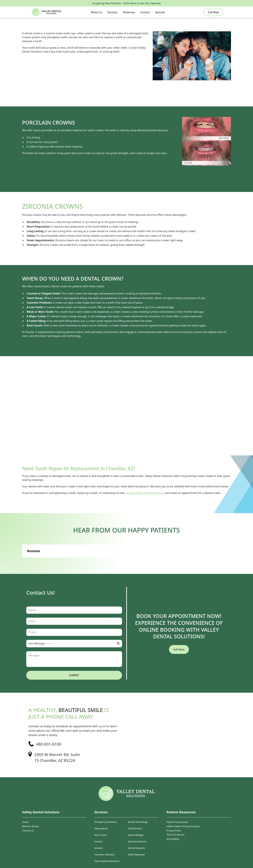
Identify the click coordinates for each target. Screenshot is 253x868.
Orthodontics (135, 829)
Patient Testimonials (177, 822)
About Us (96, 12)
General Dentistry (137, 842)
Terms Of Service (176, 835)
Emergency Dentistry (105, 822)
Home (25, 822)
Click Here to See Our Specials (142, 3)
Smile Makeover (136, 855)
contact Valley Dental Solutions (145, 493)
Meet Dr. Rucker (31, 826)
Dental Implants (136, 848)
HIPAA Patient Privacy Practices (183, 826)
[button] (96, 12)
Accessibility (173, 839)
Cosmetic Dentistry (104, 855)
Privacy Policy (174, 831)
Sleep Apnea (101, 829)
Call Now (213, 12)
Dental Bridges (136, 835)
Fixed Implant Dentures (107, 861)
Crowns (98, 842)
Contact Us (28, 831)
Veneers (99, 848)
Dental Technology (138, 822)
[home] (51, 12)
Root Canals (101, 835)
